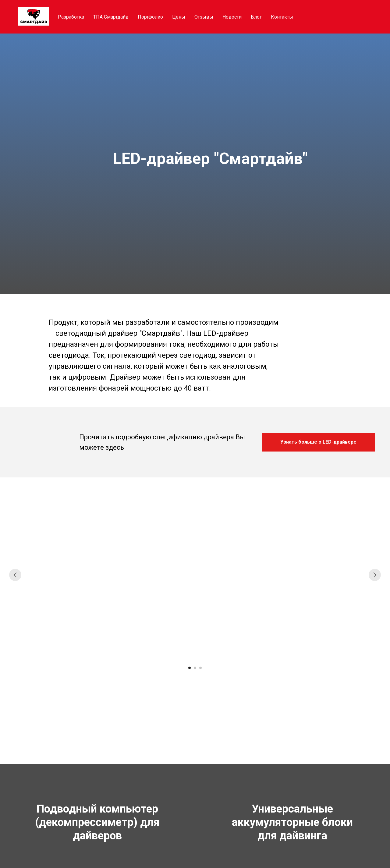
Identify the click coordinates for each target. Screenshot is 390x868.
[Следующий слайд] (375, 575)
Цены (179, 17)
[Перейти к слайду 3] (200, 668)
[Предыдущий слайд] (15, 575)
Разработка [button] (71, 17)
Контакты (282, 17)
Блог (256, 17)
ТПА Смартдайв (111, 17)
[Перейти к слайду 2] (195, 668)
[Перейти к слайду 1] (190, 668)
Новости (232, 17)
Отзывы (204, 17)
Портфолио (150, 17)
